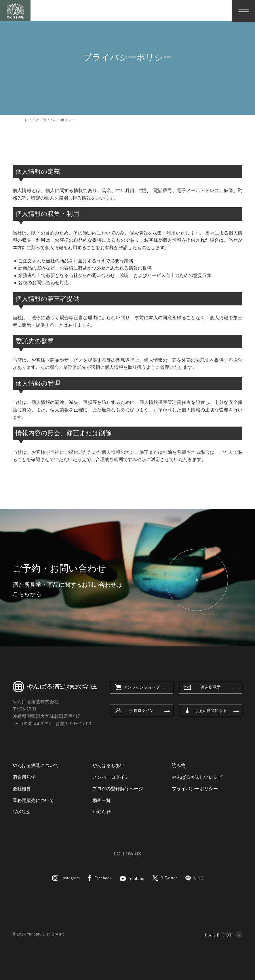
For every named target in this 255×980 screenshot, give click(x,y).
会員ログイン (142, 710)
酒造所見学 (211, 687)
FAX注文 (22, 812)
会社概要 (22, 789)
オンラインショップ (142, 687)
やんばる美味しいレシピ (197, 777)
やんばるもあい (109, 765)
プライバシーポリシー (195, 789)
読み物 (179, 765)
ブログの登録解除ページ (118, 789)
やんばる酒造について (36, 765)
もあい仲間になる (211, 710)
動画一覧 (102, 800)
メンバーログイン (111, 777)
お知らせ (102, 812)
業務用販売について (33, 800)
